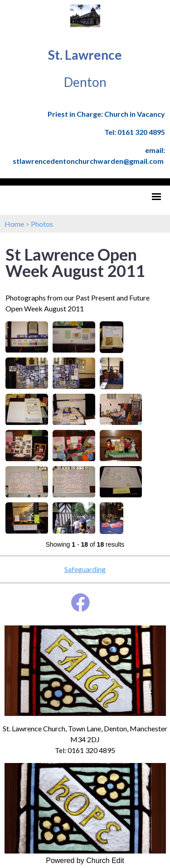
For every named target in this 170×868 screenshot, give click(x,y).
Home (14, 224)
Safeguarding (85, 569)
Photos (42, 224)
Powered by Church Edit (85, 861)
